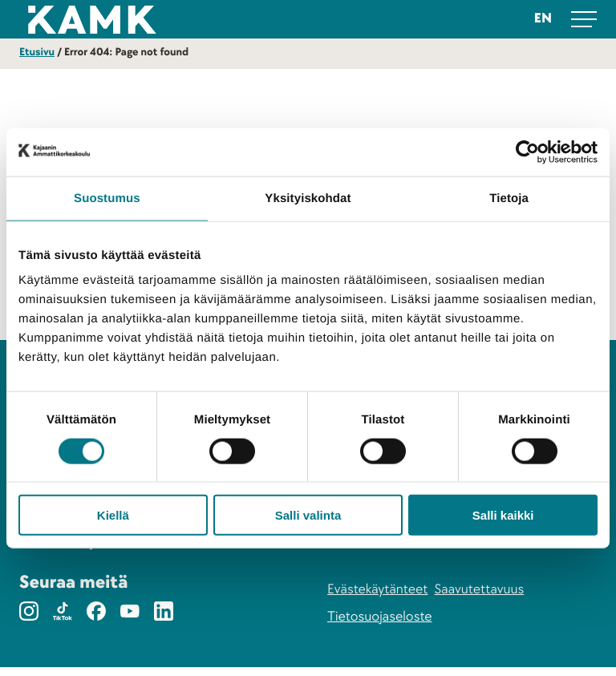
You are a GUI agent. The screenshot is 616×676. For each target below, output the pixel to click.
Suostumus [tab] (107, 198)
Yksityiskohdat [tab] (308, 198)
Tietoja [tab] (509, 198)
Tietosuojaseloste (380, 626)
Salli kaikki (503, 515)
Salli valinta (308, 515)
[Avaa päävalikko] (584, 19)
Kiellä (113, 515)
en (543, 19)
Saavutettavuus (479, 599)
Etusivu (37, 53)
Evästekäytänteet (377, 599)
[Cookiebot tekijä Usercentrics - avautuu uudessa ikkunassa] (527, 152)
